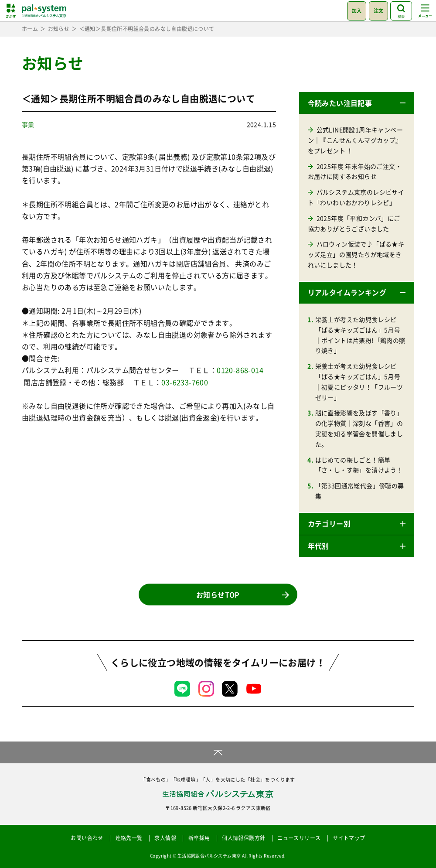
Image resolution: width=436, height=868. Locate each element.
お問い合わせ (87, 838)
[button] (357, 103)
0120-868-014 (240, 370)
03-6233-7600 (185, 382)
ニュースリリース (299, 838)
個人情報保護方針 (244, 838)
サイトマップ (349, 838)
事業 (28, 124)
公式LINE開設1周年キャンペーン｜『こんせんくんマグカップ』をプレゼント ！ (355, 140)
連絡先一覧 (129, 838)
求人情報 (165, 838)
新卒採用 (199, 838)
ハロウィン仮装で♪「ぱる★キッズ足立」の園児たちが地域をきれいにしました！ (356, 254)
